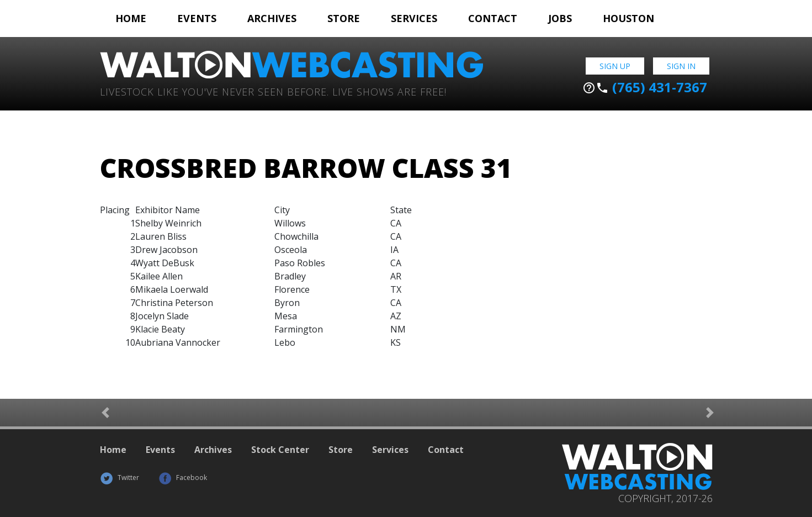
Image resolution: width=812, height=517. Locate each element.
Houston (628, 18)
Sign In (681, 66)
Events (197, 18)
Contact (493, 18)
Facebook (183, 478)
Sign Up (615, 66)
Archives (272, 18)
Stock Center (280, 450)
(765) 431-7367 (645, 87)
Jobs (560, 18)
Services (414, 18)
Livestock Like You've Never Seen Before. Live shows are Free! (273, 91)
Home (131, 18)
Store (344, 18)
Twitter (120, 478)
